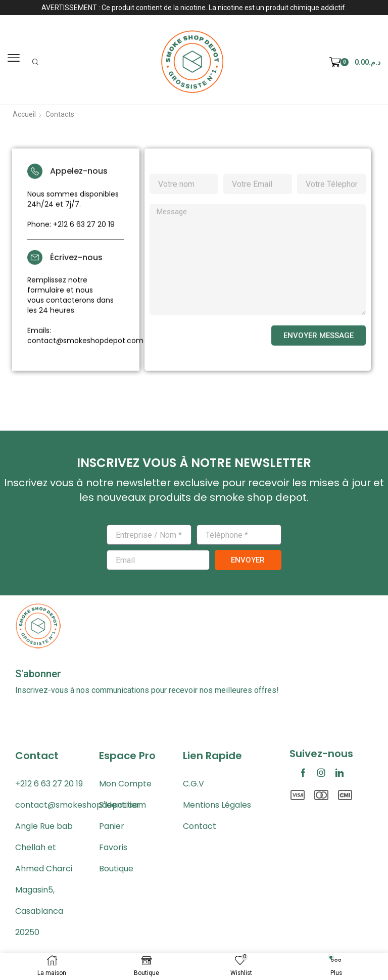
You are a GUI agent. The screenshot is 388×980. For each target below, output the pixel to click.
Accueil (24, 114)
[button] (14, 58)
